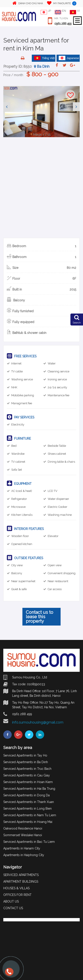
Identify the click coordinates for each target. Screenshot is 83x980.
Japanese (69, 58)
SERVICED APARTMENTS (21, 875)
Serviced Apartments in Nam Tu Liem (30, 815)
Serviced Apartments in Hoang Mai (28, 822)
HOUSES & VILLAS (16, 888)
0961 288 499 (63, 24)
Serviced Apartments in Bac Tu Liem (29, 842)
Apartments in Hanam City (22, 848)
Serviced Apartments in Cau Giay (27, 775)
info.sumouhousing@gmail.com (38, 722)
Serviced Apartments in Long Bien (27, 809)
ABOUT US (11, 901)
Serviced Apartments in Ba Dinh (26, 762)
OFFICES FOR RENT (17, 895)
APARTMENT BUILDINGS (21, 882)
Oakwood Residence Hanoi (23, 828)
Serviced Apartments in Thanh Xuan (29, 802)
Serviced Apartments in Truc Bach (27, 769)
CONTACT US (13, 908)
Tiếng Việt (44, 58)
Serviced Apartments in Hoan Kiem (28, 782)
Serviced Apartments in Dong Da (26, 795)
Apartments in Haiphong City (24, 855)
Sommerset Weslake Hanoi (23, 835)
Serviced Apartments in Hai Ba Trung (29, 789)
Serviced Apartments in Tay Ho (25, 755)
